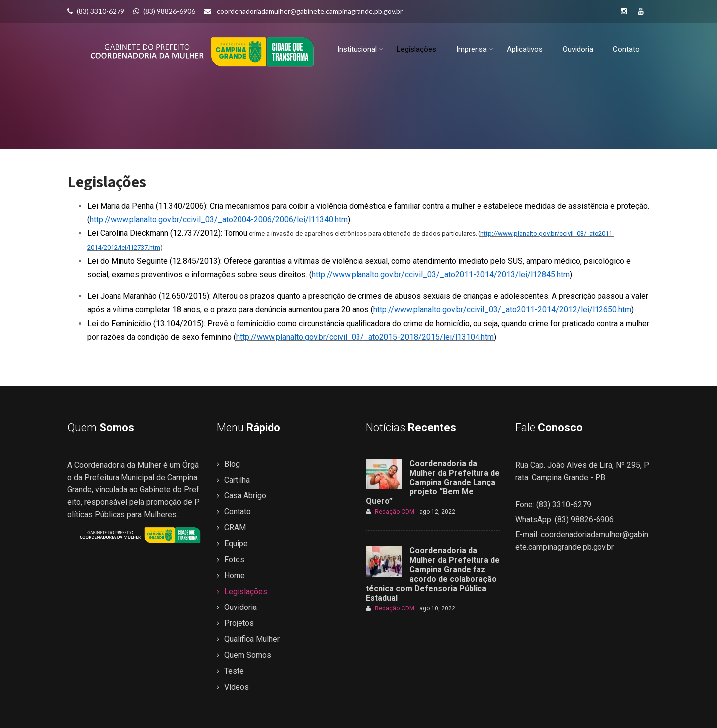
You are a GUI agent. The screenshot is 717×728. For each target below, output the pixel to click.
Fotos (234, 559)
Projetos (239, 623)
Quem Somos (248, 655)
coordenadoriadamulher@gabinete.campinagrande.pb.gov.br (303, 11)
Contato (626, 50)
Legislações (417, 50)
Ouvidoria (578, 50)
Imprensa (475, 50)
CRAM (235, 528)
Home (235, 575)
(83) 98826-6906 (164, 11)
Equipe (236, 544)
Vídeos (237, 687)
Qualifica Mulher (252, 639)
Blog (232, 464)
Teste (234, 671)
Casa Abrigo (245, 496)
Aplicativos (525, 50)
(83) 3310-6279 (96, 11)
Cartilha (237, 480)
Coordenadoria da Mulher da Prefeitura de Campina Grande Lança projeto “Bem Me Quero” (433, 482)
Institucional (360, 50)
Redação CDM (390, 512)
